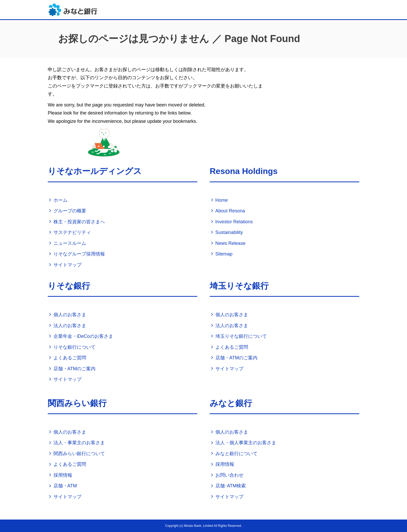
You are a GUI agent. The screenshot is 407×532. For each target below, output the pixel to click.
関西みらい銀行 (77, 403)
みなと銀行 (231, 403)
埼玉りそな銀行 (239, 286)
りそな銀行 (69, 286)
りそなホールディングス (95, 171)
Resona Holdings (244, 171)
